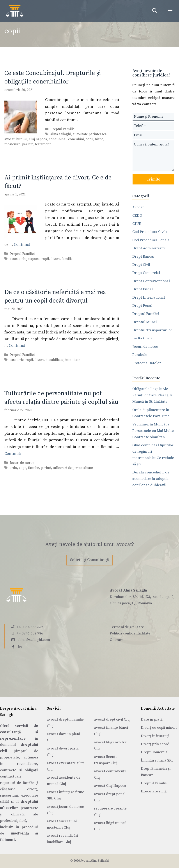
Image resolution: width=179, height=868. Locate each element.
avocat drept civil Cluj (112, 719)
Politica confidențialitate (130, 633)
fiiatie (99, 139)
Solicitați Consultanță (89, 560)
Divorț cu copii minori (159, 728)
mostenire (12, 144)
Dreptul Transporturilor (152, 330)
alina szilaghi (61, 134)
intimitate (73, 360)
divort (55, 259)
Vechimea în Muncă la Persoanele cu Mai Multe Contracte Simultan (153, 431)
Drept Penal (142, 306)
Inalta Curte (142, 338)
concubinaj (58, 139)
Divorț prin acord (155, 744)
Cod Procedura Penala (151, 240)
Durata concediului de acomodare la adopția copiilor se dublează (151, 479)
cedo (13, 468)
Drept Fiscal (143, 289)
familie (67, 259)
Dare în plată (152, 719)
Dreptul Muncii (145, 322)
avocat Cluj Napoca (110, 786)
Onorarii (117, 640)
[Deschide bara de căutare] (155, 11)
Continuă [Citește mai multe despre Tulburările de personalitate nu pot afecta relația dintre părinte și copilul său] (13, 454)
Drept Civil (141, 265)
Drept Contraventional (151, 281)
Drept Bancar (144, 257)
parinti (46, 468)
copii (89, 139)
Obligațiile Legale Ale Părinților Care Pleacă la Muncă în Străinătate (152, 395)
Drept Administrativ (149, 248)
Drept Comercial (146, 273)
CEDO (137, 216)
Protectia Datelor (147, 363)
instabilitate (55, 360)
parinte (28, 144)
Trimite (153, 179)
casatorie (17, 360)
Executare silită (154, 791)
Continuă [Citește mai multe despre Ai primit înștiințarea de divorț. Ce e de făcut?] (22, 245)
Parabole (140, 355)
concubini (76, 139)
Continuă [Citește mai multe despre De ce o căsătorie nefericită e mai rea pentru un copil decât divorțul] (17, 346)
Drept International (149, 298)
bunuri (22, 139)
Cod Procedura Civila (150, 232)
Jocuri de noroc (22, 463)
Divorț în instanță (155, 736)
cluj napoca (38, 139)
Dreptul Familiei (63, 129)
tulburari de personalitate (73, 468)
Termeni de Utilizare (127, 627)
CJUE (137, 224)
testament (43, 144)
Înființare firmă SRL (157, 760)
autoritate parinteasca (90, 134)
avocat (9, 139)
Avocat (138, 207)
